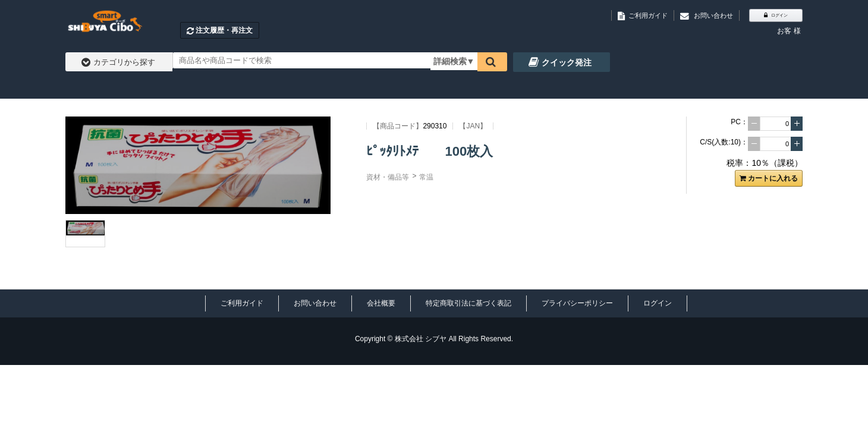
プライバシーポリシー (577, 303)
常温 (426, 177)
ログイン (658, 303)
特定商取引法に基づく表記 (468, 303)
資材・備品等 (388, 177)
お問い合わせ (315, 303)
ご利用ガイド (242, 303)
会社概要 (381, 303)
